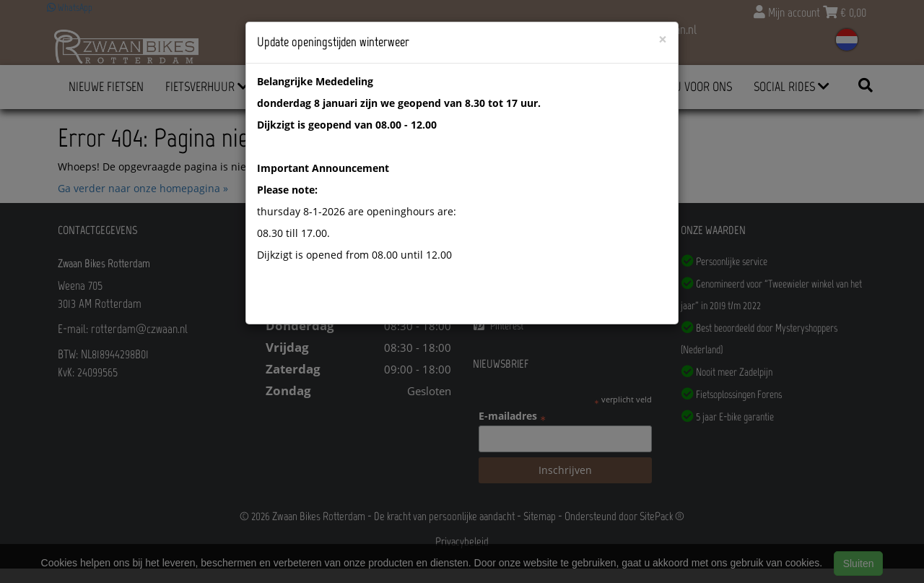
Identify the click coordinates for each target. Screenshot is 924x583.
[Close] (663, 39)
